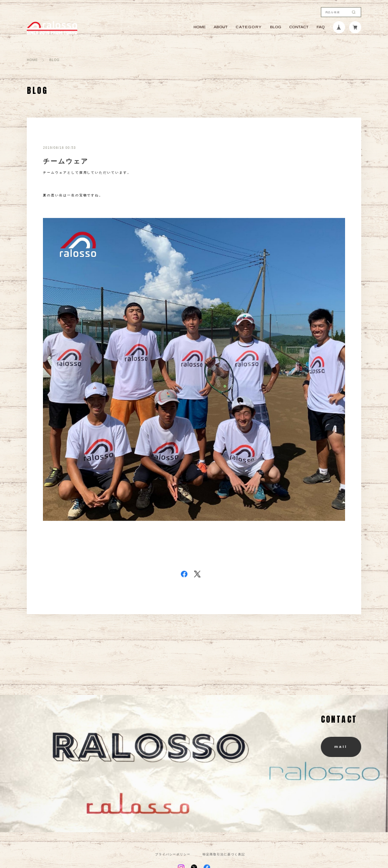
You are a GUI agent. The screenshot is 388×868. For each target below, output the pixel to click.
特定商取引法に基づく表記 (224, 854)
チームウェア (66, 161)
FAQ (321, 27)
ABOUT (221, 27)
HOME (200, 27)
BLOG (275, 27)
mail (341, 747)
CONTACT (299, 27)
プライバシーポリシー (173, 854)
